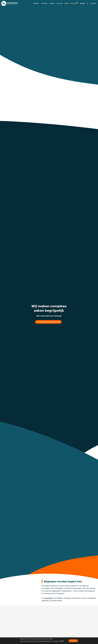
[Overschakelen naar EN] (95, 3)
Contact (82, 3)
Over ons (74, 3)
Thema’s (52, 3)
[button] (36, 3)
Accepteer (73, 641)
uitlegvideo (49, 598)
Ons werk (60, 3)
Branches (44, 3)
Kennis (67, 3)
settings (62, 641)
